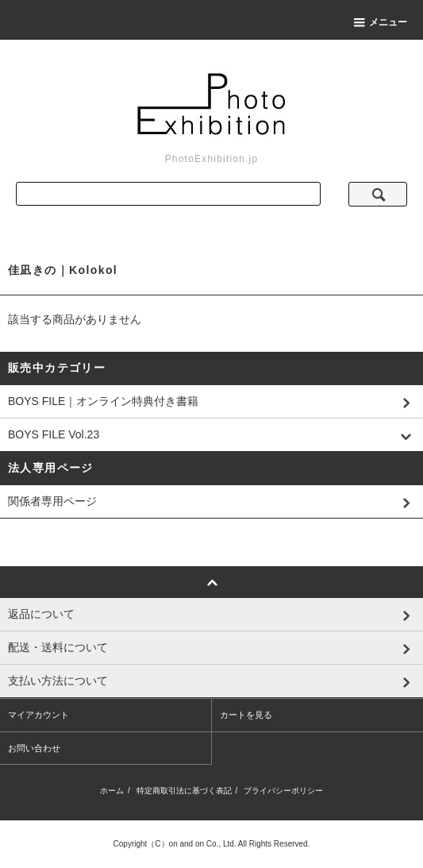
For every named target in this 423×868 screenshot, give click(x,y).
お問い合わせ (34, 748)
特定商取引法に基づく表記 (184, 791)
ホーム (112, 791)
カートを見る (246, 715)
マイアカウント (38, 715)
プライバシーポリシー (283, 791)
